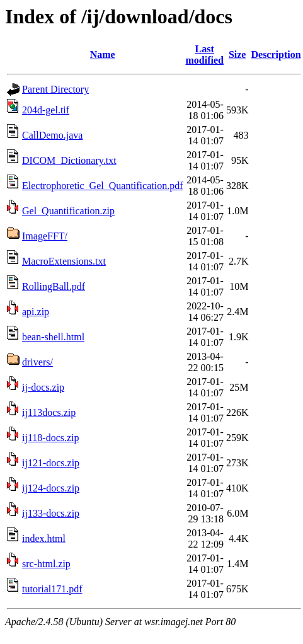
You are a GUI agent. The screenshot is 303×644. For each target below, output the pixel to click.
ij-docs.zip (43, 387)
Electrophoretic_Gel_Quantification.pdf (102, 186)
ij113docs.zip (49, 412)
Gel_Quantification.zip (68, 211)
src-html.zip (46, 564)
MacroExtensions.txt (64, 261)
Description (276, 55)
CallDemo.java (52, 135)
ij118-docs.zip (51, 438)
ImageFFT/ (45, 236)
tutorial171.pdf (52, 589)
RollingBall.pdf (54, 286)
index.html (44, 538)
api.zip (36, 312)
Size (237, 55)
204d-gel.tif (46, 110)
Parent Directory (55, 89)
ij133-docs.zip (51, 513)
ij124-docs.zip (51, 488)
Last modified (204, 55)
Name (103, 55)
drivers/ (37, 362)
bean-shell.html (53, 337)
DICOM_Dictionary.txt (69, 160)
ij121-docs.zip (51, 463)
